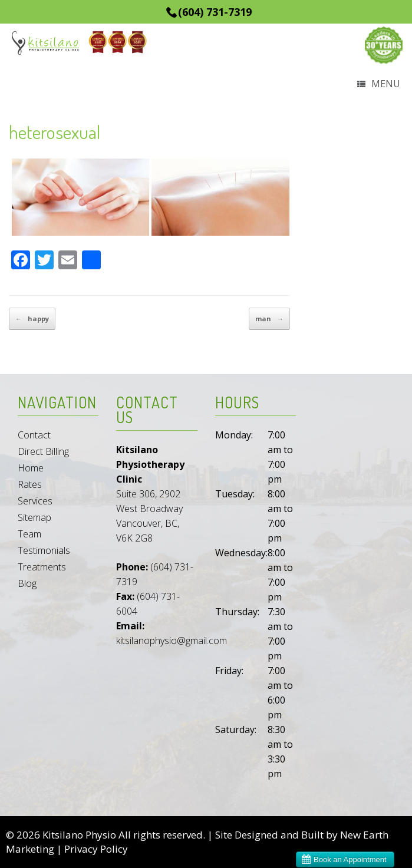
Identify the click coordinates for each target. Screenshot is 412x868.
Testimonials (44, 550)
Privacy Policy (96, 849)
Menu (379, 85)
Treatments (42, 567)
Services (35, 501)
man (269, 319)
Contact (34, 435)
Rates (30, 484)
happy (32, 319)
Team (29, 534)
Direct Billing (43, 451)
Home (31, 468)
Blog (27, 583)
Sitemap (34, 517)
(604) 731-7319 (215, 12)
